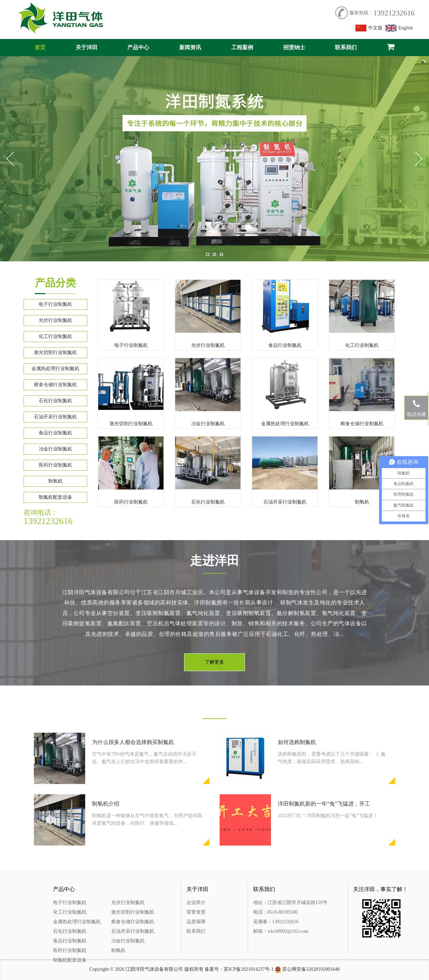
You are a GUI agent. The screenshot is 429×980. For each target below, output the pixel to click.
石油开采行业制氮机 (55, 417)
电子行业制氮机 (55, 304)
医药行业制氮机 (55, 465)
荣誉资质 (196, 912)
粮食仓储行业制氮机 (55, 385)
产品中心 (138, 47)
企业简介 (196, 903)
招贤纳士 (294, 47)
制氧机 (55, 481)
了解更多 (214, 662)
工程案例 (242, 47)
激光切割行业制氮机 (55, 352)
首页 (40, 47)
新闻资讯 (190, 47)
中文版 (369, 28)
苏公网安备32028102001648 (311, 969)
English (399, 28)
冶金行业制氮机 (55, 449)
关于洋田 (87, 47)
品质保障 (196, 922)
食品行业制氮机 (55, 433)
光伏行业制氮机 (55, 320)
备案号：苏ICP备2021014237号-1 (239, 969)
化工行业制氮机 (55, 336)
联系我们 (346, 47)
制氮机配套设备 (55, 497)
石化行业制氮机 (55, 401)
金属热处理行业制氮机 (55, 369)
